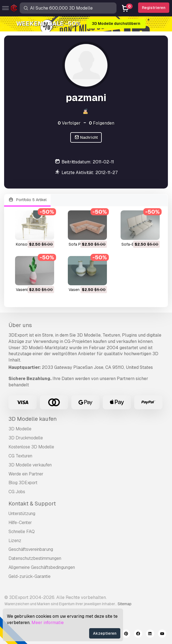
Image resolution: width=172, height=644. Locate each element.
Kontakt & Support (32, 504)
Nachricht (86, 138)
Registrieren (154, 8)
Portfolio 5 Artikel (27, 200)
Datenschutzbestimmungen (35, 558)
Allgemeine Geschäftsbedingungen (42, 567)
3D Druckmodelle (26, 438)
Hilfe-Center (20, 523)
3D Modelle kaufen (33, 419)
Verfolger (69, 123)
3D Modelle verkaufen (30, 465)
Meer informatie (48, 623)
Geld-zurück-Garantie (30, 576)
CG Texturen (20, 456)
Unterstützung (22, 514)
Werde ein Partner (26, 474)
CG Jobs (17, 492)
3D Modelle (20, 429)
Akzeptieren (105, 633)
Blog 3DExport (23, 483)
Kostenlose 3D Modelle (31, 447)
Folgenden (102, 123)
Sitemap (125, 604)
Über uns (20, 325)
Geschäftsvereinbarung (31, 549)
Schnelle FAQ (22, 532)
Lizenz (15, 541)
